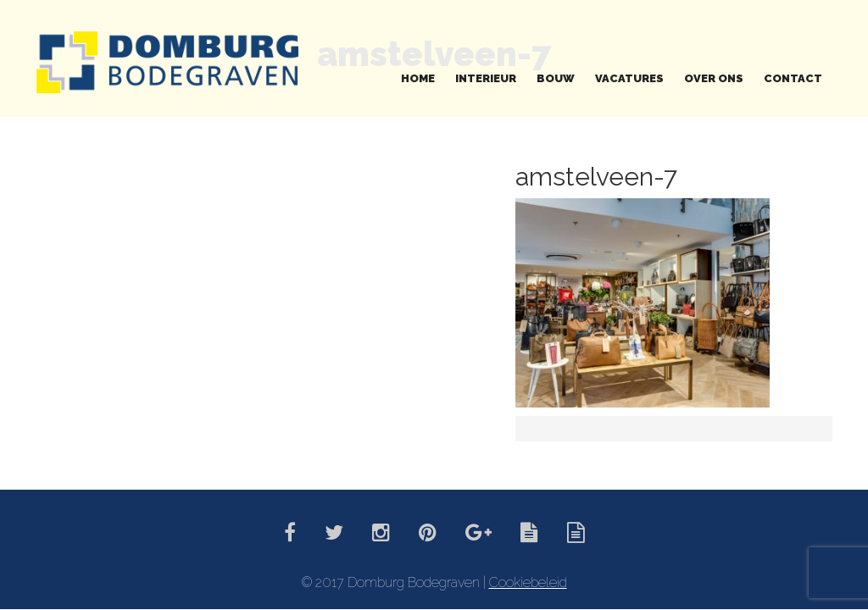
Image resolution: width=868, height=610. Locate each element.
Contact (793, 78)
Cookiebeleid (528, 582)
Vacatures (629, 78)
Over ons (714, 78)
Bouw (556, 78)
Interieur (486, 78)
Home (418, 78)
